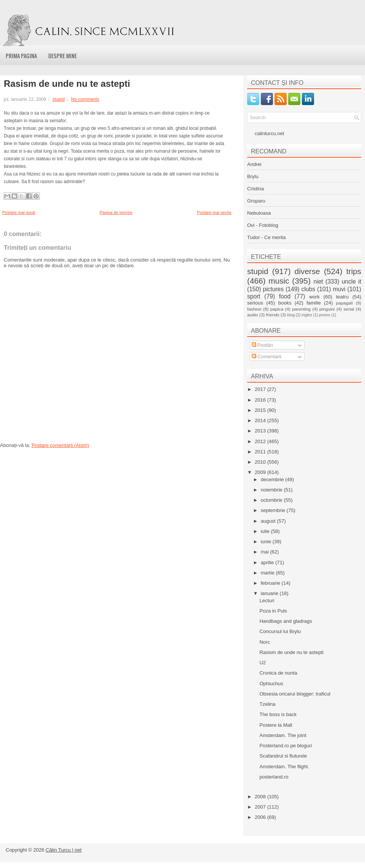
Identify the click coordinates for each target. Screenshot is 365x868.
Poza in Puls (273, 611)
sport (254, 296)
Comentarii (267, 357)
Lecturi (267, 601)
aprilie (268, 562)
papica (277, 309)
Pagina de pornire (116, 212)
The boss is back (278, 714)
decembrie (273, 479)
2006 (261, 817)
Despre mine (63, 56)
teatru (342, 297)
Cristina (255, 189)
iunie (267, 542)
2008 (261, 797)
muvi (339, 289)
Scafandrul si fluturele (283, 756)
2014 (261, 420)
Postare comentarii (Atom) (60, 445)
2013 (261, 431)
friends (272, 315)
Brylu (253, 176)
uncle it (352, 282)
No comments (85, 99)
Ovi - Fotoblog (263, 225)
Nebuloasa (259, 213)
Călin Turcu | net (63, 850)
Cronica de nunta (278, 673)
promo (325, 315)
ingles (307, 315)
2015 (261, 410)
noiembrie (272, 490)
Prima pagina (21, 56)
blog (291, 315)
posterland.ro (274, 777)
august (269, 521)
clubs (308, 289)
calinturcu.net (269, 133)
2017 (261, 389)
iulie (266, 531)
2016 (261, 400)
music (279, 281)
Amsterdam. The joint (283, 735)
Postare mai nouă (19, 212)
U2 (263, 663)
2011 (261, 452)
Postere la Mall (276, 725)
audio (253, 315)
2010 (261, 462)
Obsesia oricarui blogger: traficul (295, 694)
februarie (271, 583)
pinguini (327, 309)
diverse (307, 271)
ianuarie (270, 593)
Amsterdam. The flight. (284, 767)
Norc (264, 642)
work (314, 297)
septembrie (274, 510)
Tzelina (267, 704)
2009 (261, 472)
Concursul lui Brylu (280, 631)
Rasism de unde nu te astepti (67, 84)
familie (314, 303)
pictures (273, 289)
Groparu (256, 201)
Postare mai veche (214, 212)
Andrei (254, 164)
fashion (254, 309)
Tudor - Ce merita (266, 237)
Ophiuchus (271, 684)
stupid (59, 99)
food (285, 296)
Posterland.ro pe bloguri (286, 746)
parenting (301, 309)
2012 (261, 441)
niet (318, 282)
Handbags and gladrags (286, 621)
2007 (261, 807)
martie (268, 573)
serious (255, 303)
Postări (262, 345)
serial (349, 309)
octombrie (272, 500)
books (285, 303)
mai (266, 552)
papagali (344, 303)
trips (354, 271)
